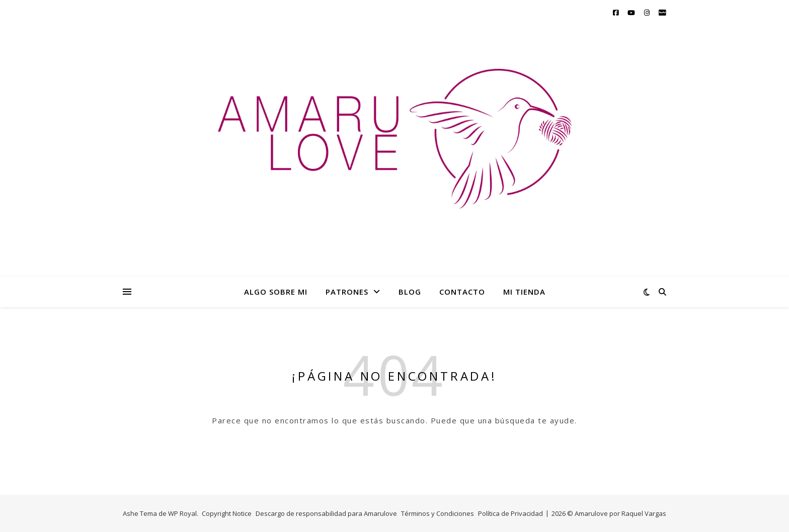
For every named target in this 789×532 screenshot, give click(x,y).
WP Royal (182, 513)
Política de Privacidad (510, 513)
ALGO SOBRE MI (276, 292)
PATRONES (347, 292)
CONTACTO (462, 292)
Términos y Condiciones (438, 513)
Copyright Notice (227, 513)
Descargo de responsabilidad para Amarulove (326, 513)
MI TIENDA (524, 292)
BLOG (410, 292)
